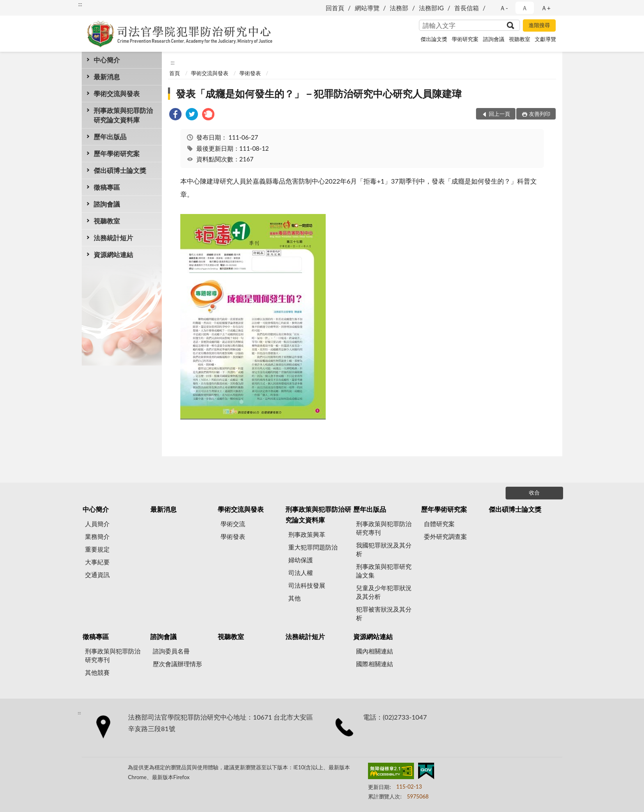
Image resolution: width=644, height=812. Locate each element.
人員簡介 (97, 524)
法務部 (399, 8)
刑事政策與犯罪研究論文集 (384, 571)
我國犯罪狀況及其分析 (384, 549)
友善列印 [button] (540, 114)
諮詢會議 (494, 39)
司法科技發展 (307, 585)
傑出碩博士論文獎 (120, 170)
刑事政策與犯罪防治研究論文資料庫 (123, 115)
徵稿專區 (107, 187)
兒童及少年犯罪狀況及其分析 (384, 592)
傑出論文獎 (434, 39)
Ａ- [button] (504, 8)
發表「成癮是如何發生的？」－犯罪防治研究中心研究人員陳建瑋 (319, 93)
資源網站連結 (113, 254)
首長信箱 (467, 8)
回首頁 (335, 8)
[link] (175, 115)
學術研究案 (465, 39)
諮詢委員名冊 (171, 651)
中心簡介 (107, 60)
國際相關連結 (375, 664)
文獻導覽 (545, 39)
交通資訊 (97, 575)
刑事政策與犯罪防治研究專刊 (384, 528)
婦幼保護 (301, 560)
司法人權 (301, 573)
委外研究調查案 (445, 536)
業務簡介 (97, 536)
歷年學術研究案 (117, 153)
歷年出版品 (110, 137)
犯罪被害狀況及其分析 (384, 613)
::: (80, 4)
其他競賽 (97, 672)
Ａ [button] (525, 8)
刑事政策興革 (307, 534)
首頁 (175, 73)
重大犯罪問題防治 (313, 547)
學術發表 (250, 73)
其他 (294, 598)
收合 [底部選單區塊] (534, 492)
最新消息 (107, 77)
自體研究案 (439, 524)
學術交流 (233, 524)
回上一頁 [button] (499, 114)
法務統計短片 (113, 238)
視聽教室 (520, 39)
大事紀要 (97, 562)
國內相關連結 (375, 651)
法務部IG (431, 8)
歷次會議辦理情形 (177, 664)
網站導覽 (367, 8)
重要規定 (97, 549)
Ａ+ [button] (546, 8)
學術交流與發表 (117, 93)
